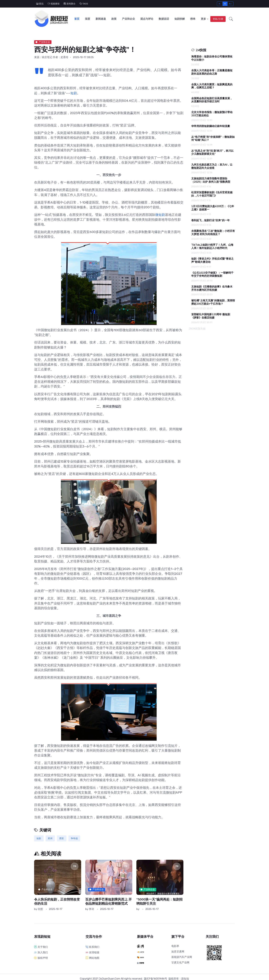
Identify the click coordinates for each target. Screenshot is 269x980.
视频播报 (54, 4)
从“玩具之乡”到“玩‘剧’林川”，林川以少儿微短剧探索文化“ (212, 152)
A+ (230, 4)
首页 (77, 19)
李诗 (91, 908)
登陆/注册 (218, 19)
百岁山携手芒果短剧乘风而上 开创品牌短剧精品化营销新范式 (109, 901)
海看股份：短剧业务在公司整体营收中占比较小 (212, 57)
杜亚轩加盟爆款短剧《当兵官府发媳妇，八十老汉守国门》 (212, 193)
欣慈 (40, 908)
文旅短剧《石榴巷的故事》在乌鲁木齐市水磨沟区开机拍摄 (212, 288)
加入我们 (41, 952)
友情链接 (92, 952)
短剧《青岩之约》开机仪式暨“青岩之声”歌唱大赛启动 (212, 260)
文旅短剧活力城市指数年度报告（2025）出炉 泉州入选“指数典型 (211, 179)
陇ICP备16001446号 (156, 978)
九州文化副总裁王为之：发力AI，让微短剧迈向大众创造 (212, 166)
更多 (203, 19)
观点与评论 (147, 19)
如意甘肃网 (178, 951)
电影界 (175, 945)
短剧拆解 (180, 19)
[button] (231, 19)
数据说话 (164, 19)
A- (220, 4)
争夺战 (74, 838)
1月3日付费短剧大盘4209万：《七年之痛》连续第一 (213, 207)
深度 (87, 19)
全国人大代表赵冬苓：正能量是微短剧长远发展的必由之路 (212, 71)
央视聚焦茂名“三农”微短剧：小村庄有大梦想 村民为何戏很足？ (213, 232)
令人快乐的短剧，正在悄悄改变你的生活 (57, 901)
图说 (40, 4)
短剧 (74, 92)
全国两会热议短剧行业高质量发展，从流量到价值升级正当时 (212, 99)
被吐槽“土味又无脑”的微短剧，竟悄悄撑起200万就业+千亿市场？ (213, 301)
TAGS (84, 4)
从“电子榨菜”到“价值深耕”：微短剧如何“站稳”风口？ (213, 138)
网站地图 (92, 957)
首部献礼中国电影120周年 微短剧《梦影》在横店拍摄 (211, 315)
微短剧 (160, 214)
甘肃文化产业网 (180, 962)
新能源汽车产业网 (182, 956)
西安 (62, 838)
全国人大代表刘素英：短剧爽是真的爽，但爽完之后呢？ (212, 85)
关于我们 (41, 946)
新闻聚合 (70, 4)
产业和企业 (128, 19)
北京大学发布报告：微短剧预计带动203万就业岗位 (212, 113)
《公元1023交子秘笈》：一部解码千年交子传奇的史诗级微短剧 (212, 274)
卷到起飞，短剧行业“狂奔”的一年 (210, 220)
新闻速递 (101, 19)
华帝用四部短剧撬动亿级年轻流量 (211, 125)
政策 (114, 19)
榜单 (193, 19)
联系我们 (92, 946)
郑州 (50, 838)
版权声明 (41, 957)
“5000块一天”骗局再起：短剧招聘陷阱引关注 (159, 901)
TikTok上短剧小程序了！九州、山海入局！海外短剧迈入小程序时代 (212, 246)
